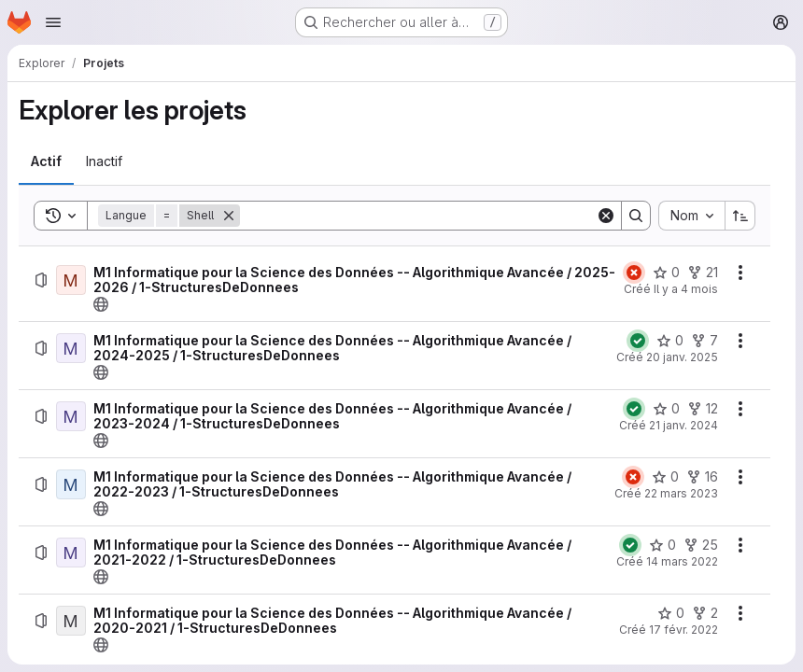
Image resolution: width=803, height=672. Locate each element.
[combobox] (691, 216)
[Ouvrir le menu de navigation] (53, 22)
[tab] (46, 161)
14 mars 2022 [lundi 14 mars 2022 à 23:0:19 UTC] (682, 561)
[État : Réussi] (638, 341)
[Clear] (606, 216)
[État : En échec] (634, 273)
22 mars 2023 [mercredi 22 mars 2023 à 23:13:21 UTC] (681, 493)
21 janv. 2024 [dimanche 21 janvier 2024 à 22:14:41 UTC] (683, 425)
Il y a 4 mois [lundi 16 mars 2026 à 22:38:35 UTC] (686, 289)
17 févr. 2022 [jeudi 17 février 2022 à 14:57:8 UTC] (683, 630)
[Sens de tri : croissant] (740, 216)
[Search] (418, 216)
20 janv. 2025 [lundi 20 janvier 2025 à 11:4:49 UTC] (682, 357)
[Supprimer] (229, 216)
